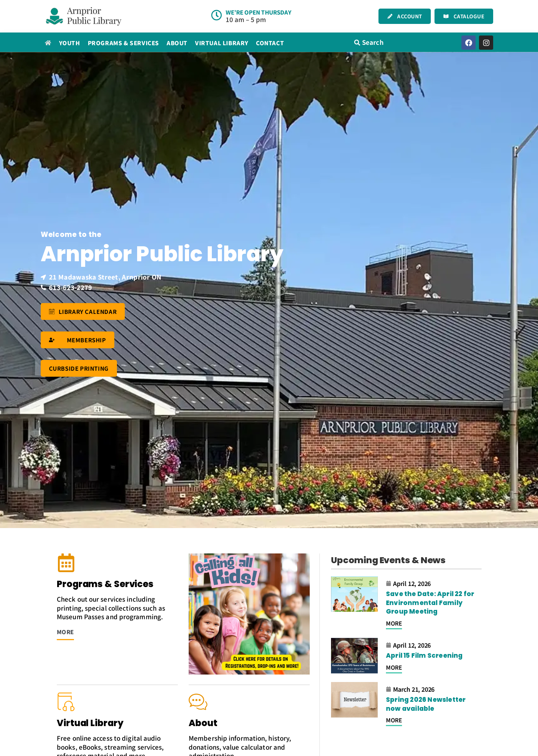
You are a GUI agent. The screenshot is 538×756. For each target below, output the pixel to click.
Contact (270, 43)
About (177, 43)
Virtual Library (222, 43)
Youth (70, 43)
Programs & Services (123, 43)
